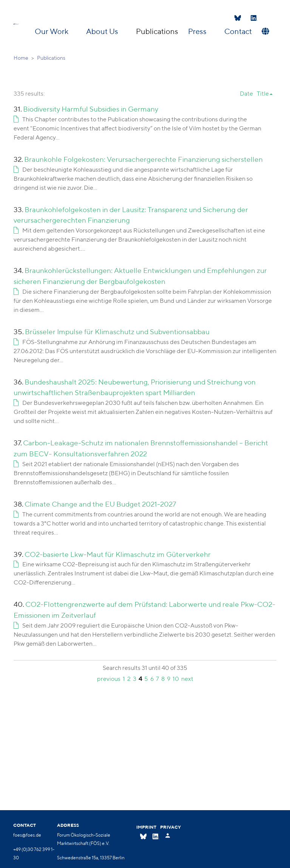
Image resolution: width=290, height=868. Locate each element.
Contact (238, 31)
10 (176, 679)
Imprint (146, 827)
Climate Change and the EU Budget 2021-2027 (100, 504)
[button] (265, 31)
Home (21, 58)
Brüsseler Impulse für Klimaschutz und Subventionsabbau (117, 332)
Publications (157, 31)
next (187, 679)
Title (263, 94)
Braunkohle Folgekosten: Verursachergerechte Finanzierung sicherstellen (143, 159)
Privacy (170, 827)
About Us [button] (103, 31)
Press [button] (198, 31)
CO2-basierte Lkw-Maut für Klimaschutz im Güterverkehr (118, 554)
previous (109, 679)
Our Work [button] (52, 31)
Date (246, 94)
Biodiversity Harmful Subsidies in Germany (91, 109)
